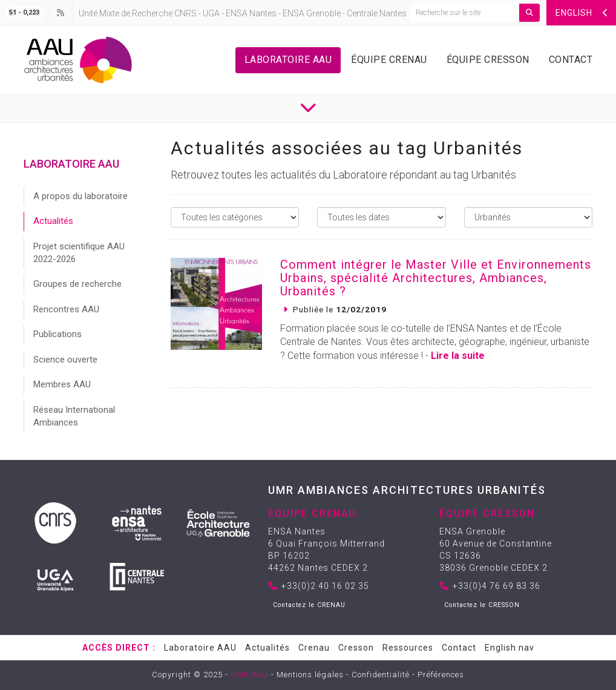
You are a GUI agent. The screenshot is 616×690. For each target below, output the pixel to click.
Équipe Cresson (488, 60)
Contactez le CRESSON (482, 605)
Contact (571, 60)
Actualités (53, 221)
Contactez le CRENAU (309, 605)
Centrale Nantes (377, 13)
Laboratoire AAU (288, 60)
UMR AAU (250, 675)
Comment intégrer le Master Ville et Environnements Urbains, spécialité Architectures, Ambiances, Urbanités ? (436, 278)
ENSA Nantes (251, 13)
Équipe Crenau (389, 60)
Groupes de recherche (77, 284)
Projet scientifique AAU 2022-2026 (79, 253)
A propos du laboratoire (80, 196)
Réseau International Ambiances (74, 416)
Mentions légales (310, 675)
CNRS (185, 13)
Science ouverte (65, 360)
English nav (510, 648)
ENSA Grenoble (312, 13)
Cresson (356, 648)
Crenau (314, 648)
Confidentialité (381, 675)
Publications (57, 334)
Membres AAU (62, 384)
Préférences (441, 675)
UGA (211, 13)
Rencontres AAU (66, 309)
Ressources (408, 648)
